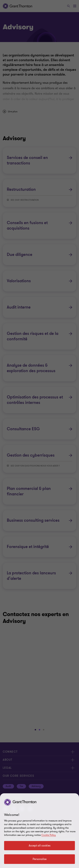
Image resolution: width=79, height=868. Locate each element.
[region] (39, 831)
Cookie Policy (49, 835)
